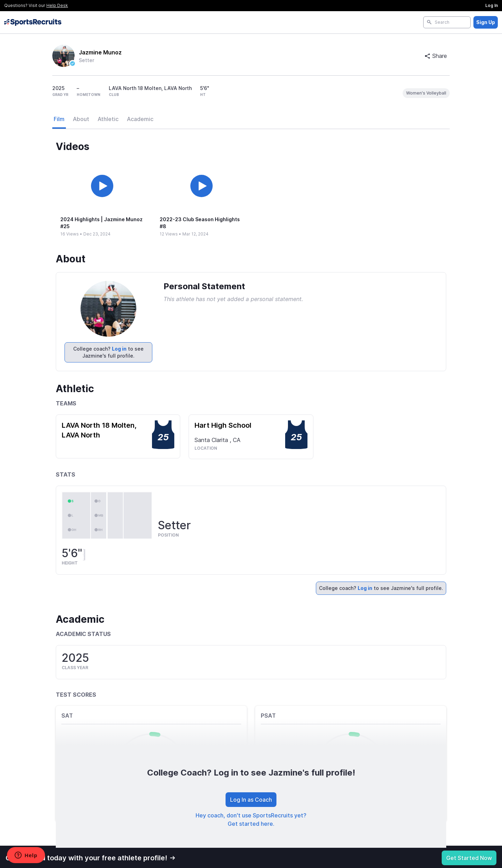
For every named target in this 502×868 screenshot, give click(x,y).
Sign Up (486, 22)
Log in (119, 349)
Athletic (108, 119)
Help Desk (57, 5)
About (81, 119)
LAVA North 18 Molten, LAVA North (99, 430)
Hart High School (223, 425)
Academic (140, 119)
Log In (492, 5)
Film (59, 119)
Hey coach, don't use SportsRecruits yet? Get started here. (251, 820)
